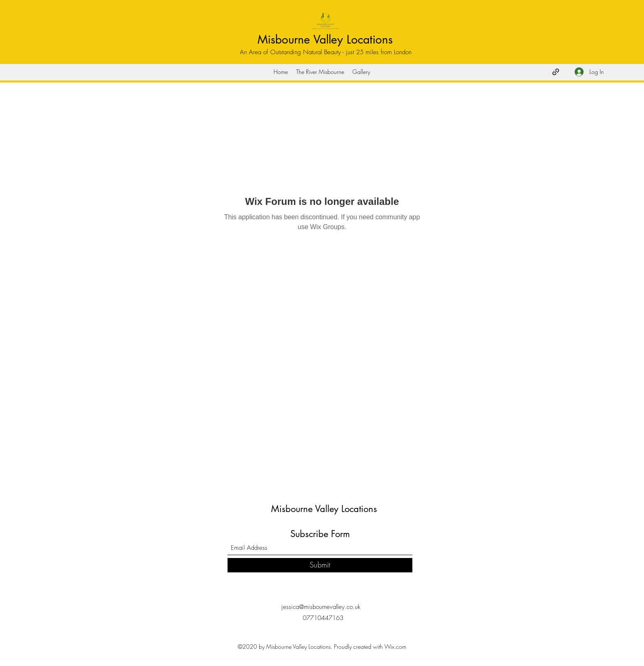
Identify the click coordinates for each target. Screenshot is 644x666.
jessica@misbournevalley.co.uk (321, 607)
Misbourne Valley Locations (325, 39)
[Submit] (320, 565)
